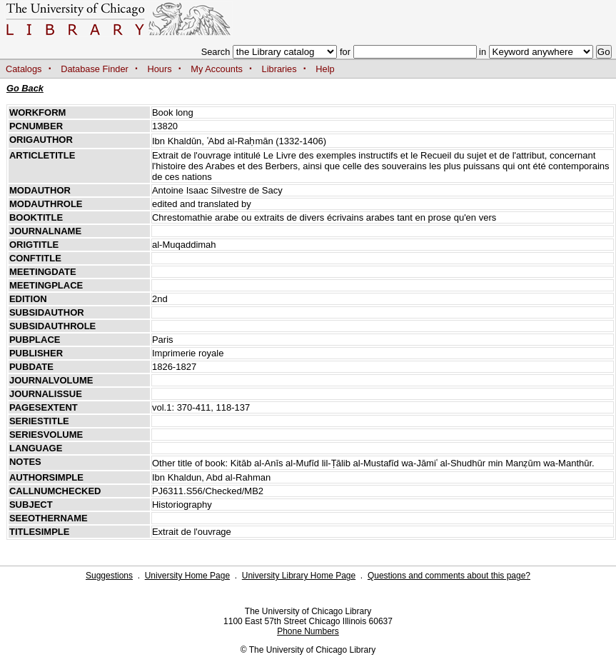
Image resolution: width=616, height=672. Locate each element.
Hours (160, 69)
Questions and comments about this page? (449, 576)
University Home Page (187, 576)
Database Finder (95, 69)
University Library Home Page (299, 576)
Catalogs (24, 69)
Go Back (25, 88)
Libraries (279, 69)
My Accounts (217, 69)
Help (325, 69)
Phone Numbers (308, 631)
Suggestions (109, 576)
